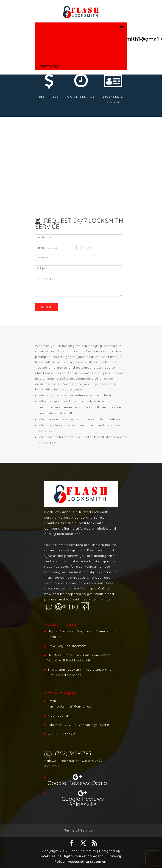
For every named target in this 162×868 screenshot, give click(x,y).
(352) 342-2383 (73, 753)
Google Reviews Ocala (77, 783)
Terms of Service (78, 830)
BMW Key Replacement (67, 646)
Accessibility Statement (88, 862)
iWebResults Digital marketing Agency (73, 856)
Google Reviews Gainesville (83, 801)
